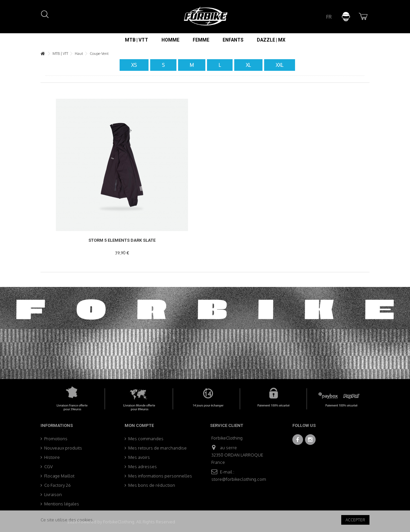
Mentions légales (62, 504)
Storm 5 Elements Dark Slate (122, 240)
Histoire (52, 457)
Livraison (53, 494)
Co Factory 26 (57, 485)
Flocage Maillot (59, 476)
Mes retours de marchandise (157, 448)
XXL (280, 65)
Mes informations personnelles (160, 476)
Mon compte (139, 425)
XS (134, 65)
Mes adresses (143, 466)
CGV (49, 466)
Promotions (56, 439)
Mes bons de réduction (152, 485)
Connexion (346, 17)
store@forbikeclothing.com (239, 479)
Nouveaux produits (63, 448)
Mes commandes (146, 439)
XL (248, 65)
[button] (137, 40)
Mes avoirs (139, 457)
